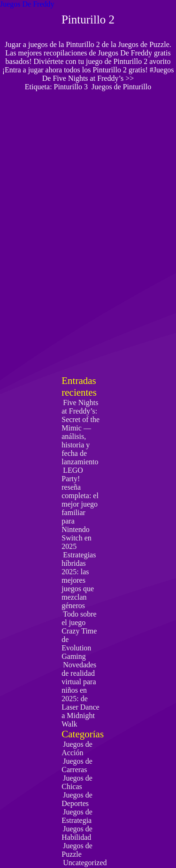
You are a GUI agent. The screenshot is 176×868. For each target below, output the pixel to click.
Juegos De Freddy (27, 4)
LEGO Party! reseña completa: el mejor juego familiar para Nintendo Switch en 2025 (80, 508)
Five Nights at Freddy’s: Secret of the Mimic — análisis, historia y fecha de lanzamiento (80, 432)
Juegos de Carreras (77, 765)
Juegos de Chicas (77, 782)
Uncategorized (85, 863)
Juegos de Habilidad (77, 833)
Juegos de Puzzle (77, 850)
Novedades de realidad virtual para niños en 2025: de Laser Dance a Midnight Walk (80, 694)
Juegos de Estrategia (77, 816)
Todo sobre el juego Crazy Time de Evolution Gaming (79, 635)
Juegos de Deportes (77, 799)
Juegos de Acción (77, 748)
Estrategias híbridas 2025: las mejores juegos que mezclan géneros (79, 580)
